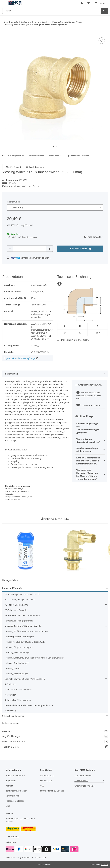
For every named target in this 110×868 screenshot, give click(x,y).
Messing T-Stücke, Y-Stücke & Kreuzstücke (26, 642)
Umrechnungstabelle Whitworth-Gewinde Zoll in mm (89, 396)
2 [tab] (56, 146)
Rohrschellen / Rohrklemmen (18, 700)
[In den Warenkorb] (5, 34)
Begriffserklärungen (55, 736)
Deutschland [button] (32, 237)
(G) (46, 285)
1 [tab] (54, 146)
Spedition (15, 836)
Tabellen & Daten (55, 747)
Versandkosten (13, 796)
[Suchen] (104, 11)
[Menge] (30, 249)
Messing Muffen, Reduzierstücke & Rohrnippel (27, 631)
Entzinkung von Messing (53, 435)
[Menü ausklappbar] (4, 2)
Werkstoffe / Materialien (55, 742)
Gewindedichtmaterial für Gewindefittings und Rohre (29, 705)
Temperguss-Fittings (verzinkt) (19, 621)
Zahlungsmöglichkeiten (16, 791)
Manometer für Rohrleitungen (18, 689)
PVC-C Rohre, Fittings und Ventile (20, 600)
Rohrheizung (10, 711)
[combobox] (55, 207)
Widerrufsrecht (47, 776)
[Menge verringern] (10, 249)
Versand (29, 225)
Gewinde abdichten (88, 405)
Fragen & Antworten (15, 776)
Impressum (11, 781)
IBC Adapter (10, 684)
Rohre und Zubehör (12, 588)
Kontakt (9, 786)
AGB (42, 786)
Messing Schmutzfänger (17, 674)
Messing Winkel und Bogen (26, 186)
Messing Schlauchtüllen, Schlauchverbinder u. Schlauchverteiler (35, 658)
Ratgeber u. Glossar (15, 801)
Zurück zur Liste (11, 22)
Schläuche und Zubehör (13, 716)
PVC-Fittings (11, 441)
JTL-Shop (104, 865)
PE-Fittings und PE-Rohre (16, 605)
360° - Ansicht (13, 167)
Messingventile (13, 668)
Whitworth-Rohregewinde (26, 423)
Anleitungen (55, 731)
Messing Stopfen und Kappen (19, 647)
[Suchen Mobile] (52, 11)
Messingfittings (59, 393)
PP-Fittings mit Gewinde (16, 610)
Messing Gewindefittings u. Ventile (23, 626)
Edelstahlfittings (33, 438)
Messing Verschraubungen (18, 652)
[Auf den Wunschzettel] (102, 41)
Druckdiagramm (36, 167)
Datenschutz (46, 781)
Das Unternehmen (83, 776)
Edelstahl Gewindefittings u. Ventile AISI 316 (25, 679)
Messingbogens (24, 402)
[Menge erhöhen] (49, 249)
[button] (82, 3)
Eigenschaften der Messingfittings (19, 358)
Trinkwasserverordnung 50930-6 (39, 467)
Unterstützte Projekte (85, 786)
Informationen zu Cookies (52, 791)
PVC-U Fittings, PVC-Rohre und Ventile (22, 594)
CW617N (43, 311)
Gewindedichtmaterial (46, 396)
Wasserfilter (10, 695)
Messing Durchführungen (17, 663)
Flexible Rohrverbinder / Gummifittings (22, 615)
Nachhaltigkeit (81, 781)
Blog (8, 806)
